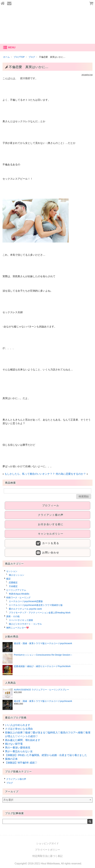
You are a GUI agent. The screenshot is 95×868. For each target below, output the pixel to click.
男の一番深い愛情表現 (18, 748)
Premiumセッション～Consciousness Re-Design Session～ (43, 655)
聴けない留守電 (14, 744)
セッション (12, 571)
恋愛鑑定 (13, 582)
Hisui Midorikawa (50, 864)
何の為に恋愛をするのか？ (71, 474)
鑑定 (8, 579)
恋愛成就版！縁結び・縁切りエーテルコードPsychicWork (42, 666)
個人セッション (17, 575)
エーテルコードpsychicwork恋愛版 (26, 601)
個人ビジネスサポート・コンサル (25, 624)
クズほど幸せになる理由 (19, 729)
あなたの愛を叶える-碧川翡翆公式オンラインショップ (47, 25)
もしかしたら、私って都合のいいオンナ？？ (30, 474)
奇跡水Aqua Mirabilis (19, 594)
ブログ (10, 783)
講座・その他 (13, 616)
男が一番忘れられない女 (19, 751)
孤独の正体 (11, 759)
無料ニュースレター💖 (18, 628)
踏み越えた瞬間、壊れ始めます (23, 740)
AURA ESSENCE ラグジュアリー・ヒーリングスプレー (41, 690)
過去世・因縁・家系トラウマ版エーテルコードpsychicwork (43, 643)
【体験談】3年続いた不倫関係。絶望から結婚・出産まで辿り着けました (46, 755)
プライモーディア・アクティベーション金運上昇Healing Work (40, 613)
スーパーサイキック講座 (21, 620)
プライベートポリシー (47, 850)
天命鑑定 (13, 586)
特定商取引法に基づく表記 (47, 856)
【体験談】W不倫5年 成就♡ (21, 763)
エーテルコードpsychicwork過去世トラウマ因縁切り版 (36, 605)
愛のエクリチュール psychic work (25, 609)
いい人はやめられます (18, 725)
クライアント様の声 (16, 779)
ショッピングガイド (47, 843)
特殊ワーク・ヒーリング (18, 598)
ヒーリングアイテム (16, 590)
